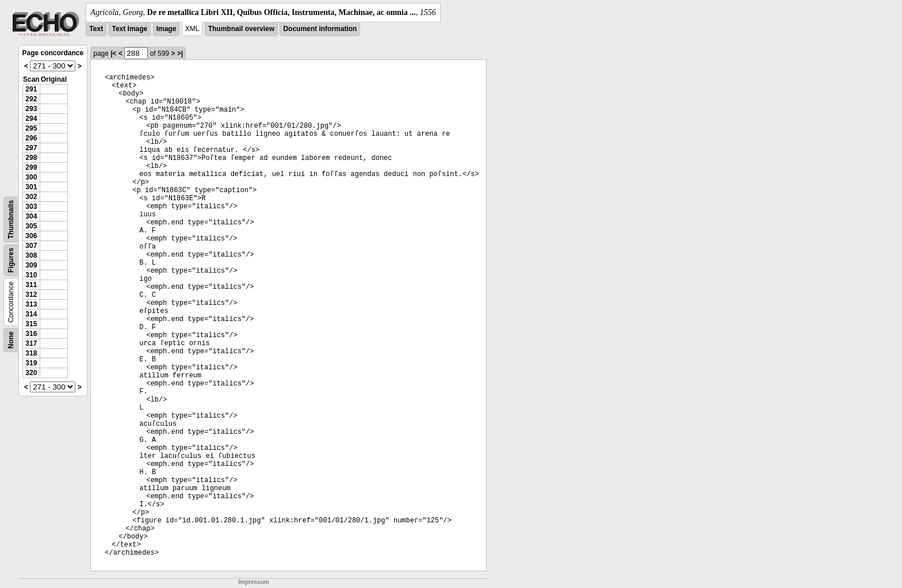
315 (31, 324)
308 (31, 255)
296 (31, 138)
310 (31, 275)
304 (31, 216)
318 (31, 353)
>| (180, 54)
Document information (320, 29)
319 (31, 363)
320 (31, 373)
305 (31, 226)
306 (31, 236)
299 (31, 167)
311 (31, 285)
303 (31, 207)
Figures (11, 260)
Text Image (129, 29)
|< (113, 54)
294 (31, 119)
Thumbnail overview (241, 29)
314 (31, 314)
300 (31, 177)
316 (31, 334)
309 (31, 265)
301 (31, 187)
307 (31, 246)
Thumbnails (11, 219)
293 (31, 109)
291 (31, 89)
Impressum (253, 582)
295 (31, 128)
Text (96, 29)
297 (31, 148)
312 (31, 295)
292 (31, 99)
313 (31, 304)
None (11, 340)
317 (31, 343)
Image (167, 29)
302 (31, 197)
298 (31, 158)
